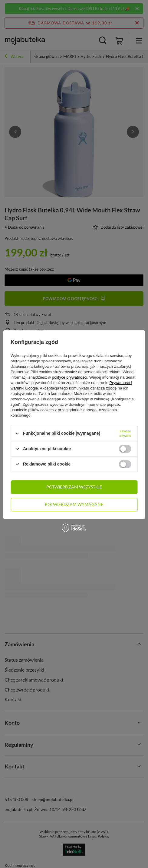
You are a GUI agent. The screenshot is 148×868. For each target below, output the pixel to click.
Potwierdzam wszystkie (74, 487)
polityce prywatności (70, 377)
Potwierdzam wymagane (74, 504)
